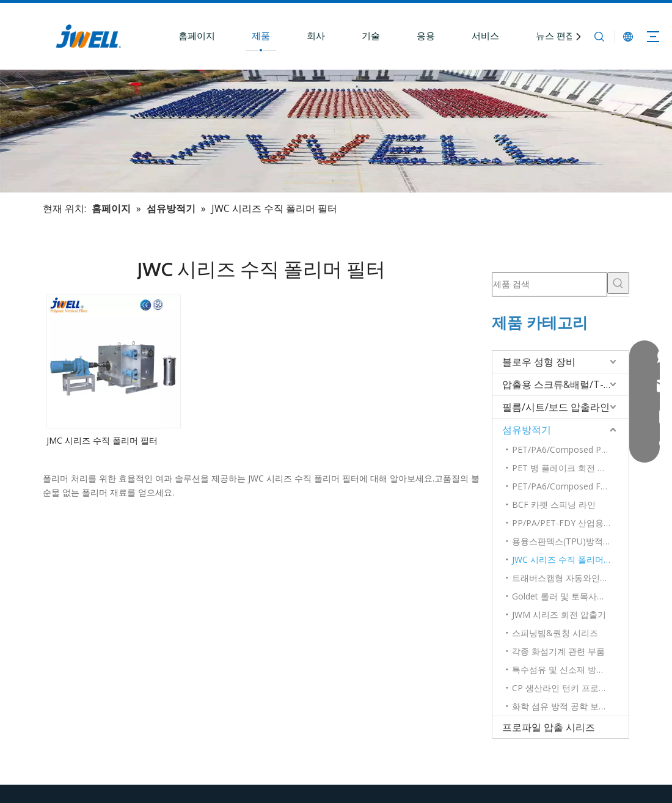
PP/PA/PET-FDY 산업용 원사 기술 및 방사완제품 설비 (570, 523)
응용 (426, 35)
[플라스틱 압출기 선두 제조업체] (336, 131)
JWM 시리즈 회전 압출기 (559, 614)
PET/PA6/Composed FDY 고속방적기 (570, 486)
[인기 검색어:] (618, 283)
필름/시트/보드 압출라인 (556, 407)
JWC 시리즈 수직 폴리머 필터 (568, 559)
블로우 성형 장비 (539, 362)
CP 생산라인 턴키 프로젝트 (564, 688)
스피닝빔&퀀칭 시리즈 (555, 633)
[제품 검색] (550, 284)
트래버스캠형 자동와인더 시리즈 (570, 578)
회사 (316, 35)
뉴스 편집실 (560, 35)
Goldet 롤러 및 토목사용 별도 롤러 (570, 596)
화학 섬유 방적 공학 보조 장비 (569, 706)
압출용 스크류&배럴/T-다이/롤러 (565, 384)
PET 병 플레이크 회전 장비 (563, 468)
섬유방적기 (527, 430)
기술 (371, 35)
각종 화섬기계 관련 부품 (558, 651)
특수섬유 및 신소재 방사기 (563, 669)
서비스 (485, 35)
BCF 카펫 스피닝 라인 (554, 504)
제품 (261, 35)
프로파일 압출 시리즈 (549, 727)
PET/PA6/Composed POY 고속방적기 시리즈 (570, 449)
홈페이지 (197, 35)
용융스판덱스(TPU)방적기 (562, 541)
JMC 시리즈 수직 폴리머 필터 (102, 440)
